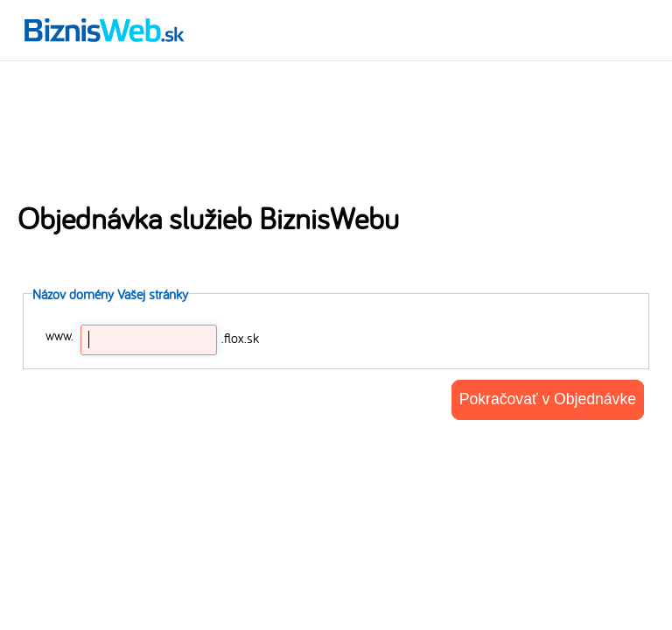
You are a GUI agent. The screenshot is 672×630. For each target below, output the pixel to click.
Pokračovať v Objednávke (548, 399)
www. (59, 335)
